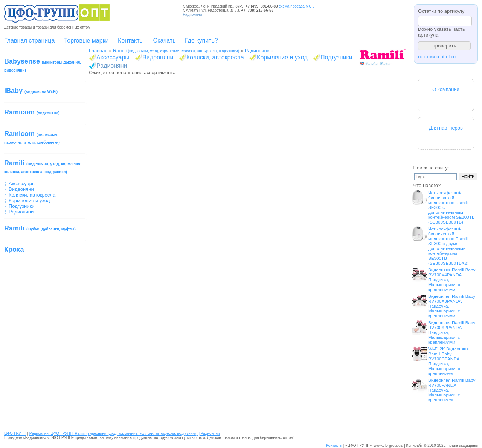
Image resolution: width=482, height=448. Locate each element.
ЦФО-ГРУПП (15, 434)
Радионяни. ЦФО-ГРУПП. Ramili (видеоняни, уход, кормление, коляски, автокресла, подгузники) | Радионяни (125, 434)
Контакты (131, 40)
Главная (98, 51)
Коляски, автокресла (32, 195)
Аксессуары (22, 184)
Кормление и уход (29, 200)
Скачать (165, 40)
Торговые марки (86, 40)
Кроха (14, 250)
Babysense (43, 65)
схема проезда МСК (296, 6)
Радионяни (257, 51)
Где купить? (201, 40)
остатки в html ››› (437, 57)
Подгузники (21, 206)
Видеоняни (21, 189)
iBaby (31, 91)
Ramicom (32, 112)
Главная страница (29, 40)
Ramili (43, 167)
